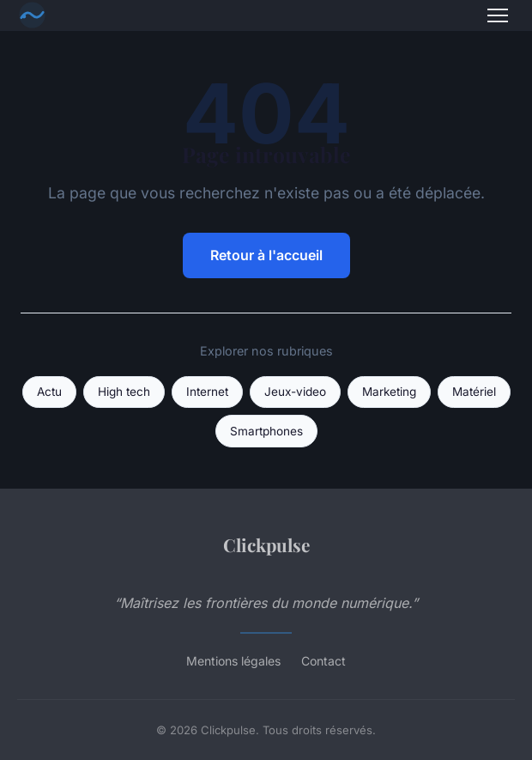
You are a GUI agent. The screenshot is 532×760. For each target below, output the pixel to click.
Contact (323, 661)
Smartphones (266, 431)
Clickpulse (266, 544)
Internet (207, 392)
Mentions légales (233, 661)
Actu (49, 392)
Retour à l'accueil (266, 255)
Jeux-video (295, 392)
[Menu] (498, 15)
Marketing (389, 392)
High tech (124, 392)
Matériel (474, 392)
